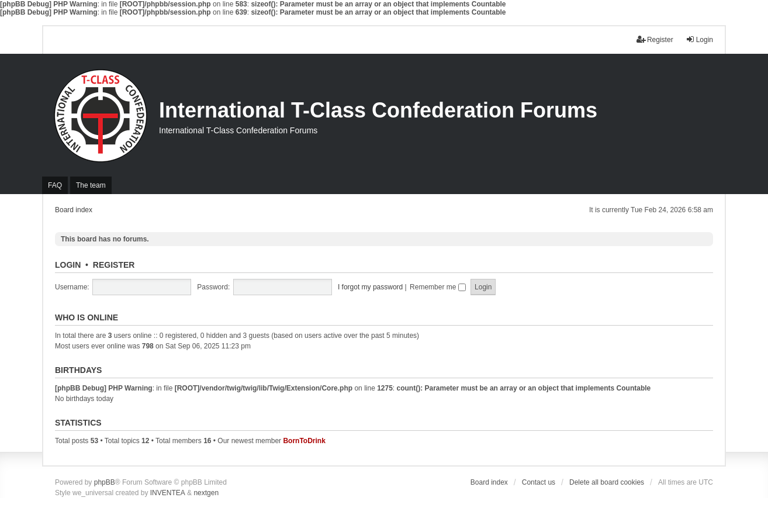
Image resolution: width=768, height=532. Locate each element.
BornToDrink (304, 441)
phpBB (105, 482)
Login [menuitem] (699, 39)
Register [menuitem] (655, 39)
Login (68, 265)
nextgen (206, 493)
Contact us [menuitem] (539, 482)
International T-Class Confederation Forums (378, 110)
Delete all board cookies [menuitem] (607, 482)
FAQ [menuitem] (55, 185)
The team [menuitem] (91, 185)
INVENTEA (168, 493)
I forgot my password (370, 287)
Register (114, 265)
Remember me (438, 287)
